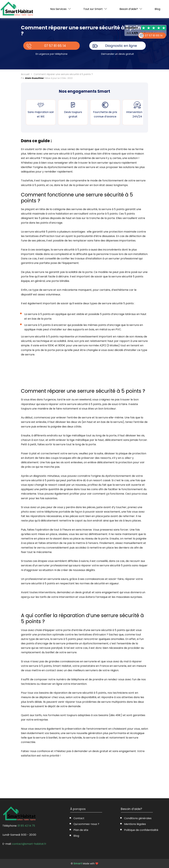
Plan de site (81, 830)
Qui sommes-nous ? (86, 824)
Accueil (25, 74)
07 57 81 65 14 (55, 46)
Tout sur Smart (93, 9)
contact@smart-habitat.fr (29, 844)
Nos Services (58, 9)
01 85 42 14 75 (26, 826)
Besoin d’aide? (129, 9)
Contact (79, 818)
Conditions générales (138, 818)
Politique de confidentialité (141, 830)
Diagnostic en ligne (121, 46)
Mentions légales (135, 824)
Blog (157, 9)
